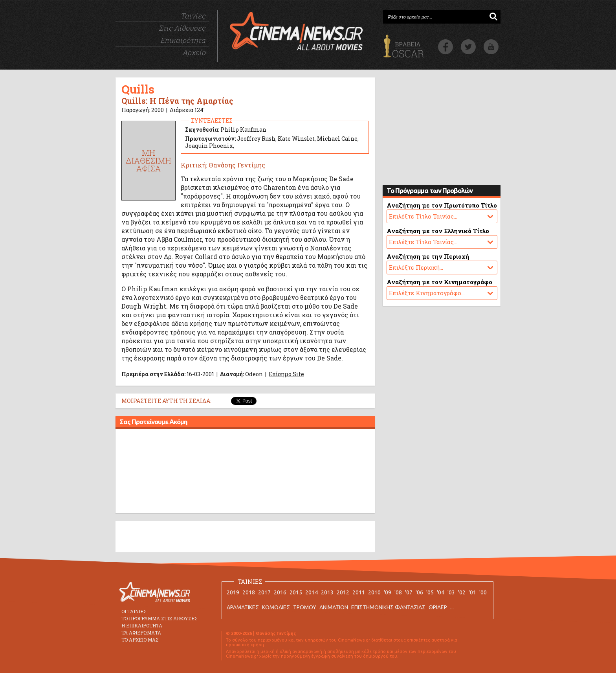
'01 (472, 592)
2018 (249, 592)
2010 (374, 592)
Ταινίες (193, 16)
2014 (312, 592)
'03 (451, 592)
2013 (327, 592)
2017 (264, 592)
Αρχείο (194, 52)
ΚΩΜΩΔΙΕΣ (276, 607)
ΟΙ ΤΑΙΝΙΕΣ (134, 611)
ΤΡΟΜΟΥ (305, 607)
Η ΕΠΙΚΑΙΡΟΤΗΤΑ (142, 625)
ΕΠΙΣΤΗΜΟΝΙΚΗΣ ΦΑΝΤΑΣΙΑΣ (388, 607)
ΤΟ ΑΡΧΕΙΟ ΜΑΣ (140, 640)
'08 (398, 592)
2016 (280, 592)
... (452, 607)
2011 (359, 592)
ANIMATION (334, 607)
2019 (233, 592)
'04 (441, 592)
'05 (430, 592)
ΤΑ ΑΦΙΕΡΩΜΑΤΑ (141, 633)
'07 (409, 592)
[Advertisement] (245, 472)
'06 (419, 592)
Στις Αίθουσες (182, 28)
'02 (462, 592)
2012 (343, 592)
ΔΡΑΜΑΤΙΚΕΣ (243, 607)
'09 (388, 592)
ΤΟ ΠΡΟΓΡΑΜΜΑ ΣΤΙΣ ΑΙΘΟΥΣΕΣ (159, 618)
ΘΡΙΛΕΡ (438, 607)
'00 (483, 592)
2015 (296, 592)
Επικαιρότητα (183, 40)
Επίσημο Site (286, 374)
